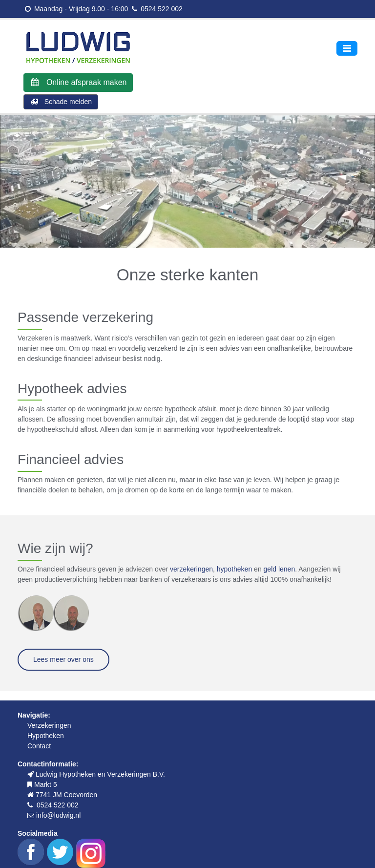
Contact (39, 746)
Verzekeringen (49, 725)
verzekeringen (191, 569)
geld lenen (280, 569)
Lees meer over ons (63, 659)
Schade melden (61, 102)
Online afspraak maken (78, 82)
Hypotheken (46, 736)
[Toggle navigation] (347, 48)
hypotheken (234, 569)
